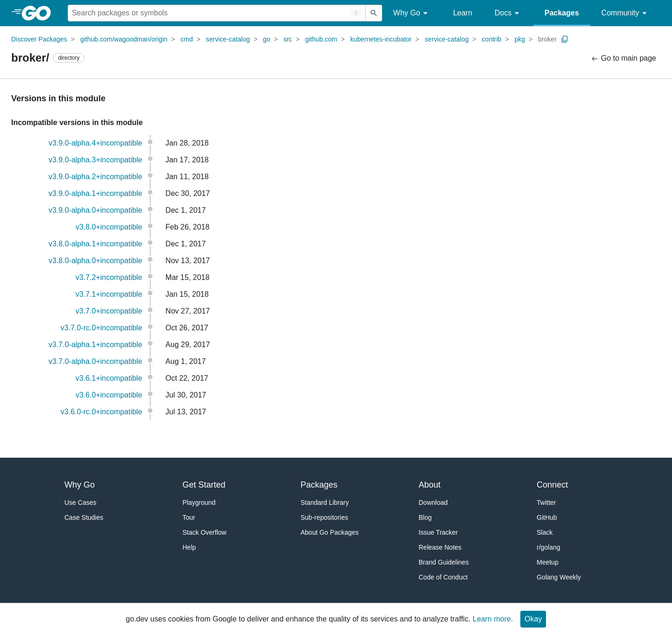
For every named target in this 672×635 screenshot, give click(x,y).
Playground (199, 502)
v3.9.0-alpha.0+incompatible (95, 210)
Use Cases (80, 502)
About (430, 485)
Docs (508, 13)
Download (433, 502)
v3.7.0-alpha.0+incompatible (95, 361)
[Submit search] (374, 13)
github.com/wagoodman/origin (124, 39)
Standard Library (325, 502)
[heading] (39, 13)
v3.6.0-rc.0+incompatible (101, 412)
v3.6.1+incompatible (109, 378)
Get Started (204, 485)
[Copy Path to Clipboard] (565, 39)
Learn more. (493, 619)
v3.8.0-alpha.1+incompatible (95, 244)
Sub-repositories (324, 517)
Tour (189, 517)
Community (626, 13)
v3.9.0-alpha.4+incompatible (95, 143)
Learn (463, 13)
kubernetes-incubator (381, 39)
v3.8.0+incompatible (109, 227)
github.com (321, 39)
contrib (491, 39)
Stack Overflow (204, 532)
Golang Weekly (559, 577)
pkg (520, 39)
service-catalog (228, 39)
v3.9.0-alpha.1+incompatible (95, 193)
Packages (562, 13)
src (288, 39)
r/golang (549, 547)
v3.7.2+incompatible (109, 277)
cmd (187, 39)
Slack (545, 532)
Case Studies (84, 517)
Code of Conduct (443, 577)
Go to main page (623, 59)
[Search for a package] (217, 13)
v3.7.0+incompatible (109, 311)
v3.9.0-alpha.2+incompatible (95, 177)
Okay (533, 619)
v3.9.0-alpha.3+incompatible (95, 160)
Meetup (548, 562)
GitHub (547, 517)
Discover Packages (39, 39)
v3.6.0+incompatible (109, 395)
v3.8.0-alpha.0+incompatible (95, 261)
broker (547, 39)
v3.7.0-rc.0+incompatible (101, 328)
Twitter (546, 502)
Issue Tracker (438, 532)
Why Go (412, 13)
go (267, 39)
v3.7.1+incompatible (109, 294)
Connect (552, 485)
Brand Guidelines (444, 562)
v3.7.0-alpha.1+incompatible (95, 345)
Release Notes (440, 547)
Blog (425, 517)
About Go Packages (330, 532)
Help (189, 547)
